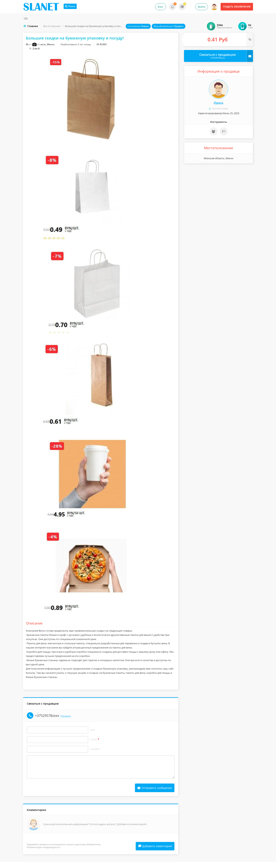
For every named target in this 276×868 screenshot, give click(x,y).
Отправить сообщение (155, 794)
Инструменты (219, 122)
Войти (202, 7)
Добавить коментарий (155, 852)
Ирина (219, 103)
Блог (161, 7)
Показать (66, 722)
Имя (92, 736)
